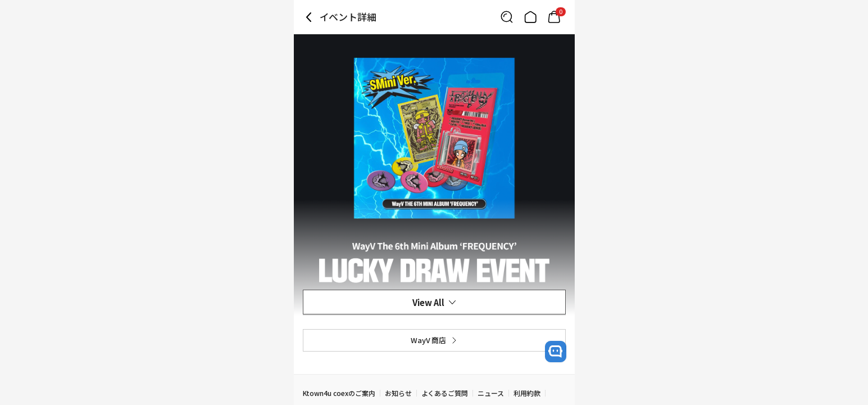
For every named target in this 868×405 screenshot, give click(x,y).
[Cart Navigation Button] (554, 17)
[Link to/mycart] (554, 17)
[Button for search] (507, 17)
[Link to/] (530, 17)
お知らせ (398, 393)
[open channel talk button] (556, 352)
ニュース (491, 393)
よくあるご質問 (445, 393)
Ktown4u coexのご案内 (339, 393)
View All (434, 302)
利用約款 (527, 393)
